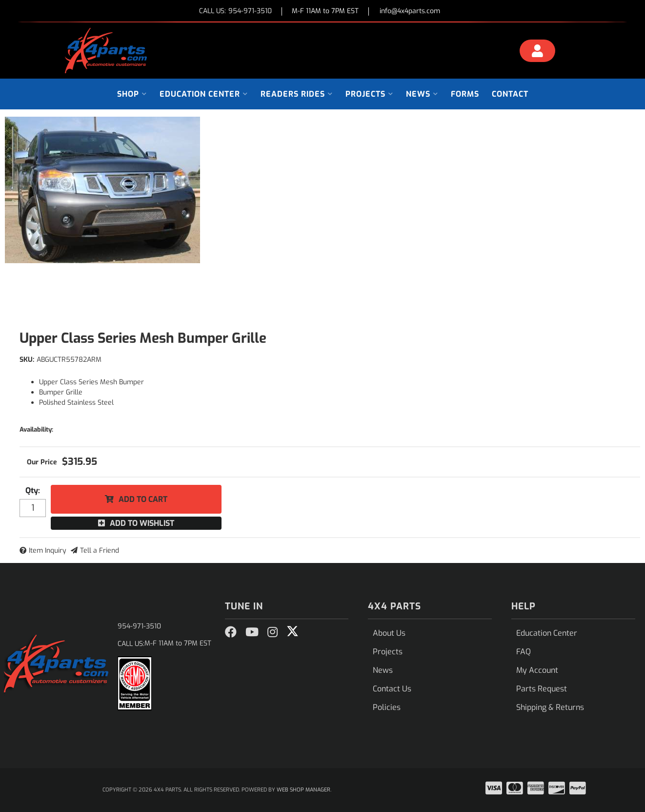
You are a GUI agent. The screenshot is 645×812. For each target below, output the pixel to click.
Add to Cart (143, 499)
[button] (132, 94)
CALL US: (235, 11)
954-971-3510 (139, 626)
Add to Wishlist (142, 523)
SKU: (27, 360)
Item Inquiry (48, 551)
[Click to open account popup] (538, 52)
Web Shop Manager (303, 790)
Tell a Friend (100, 551)
